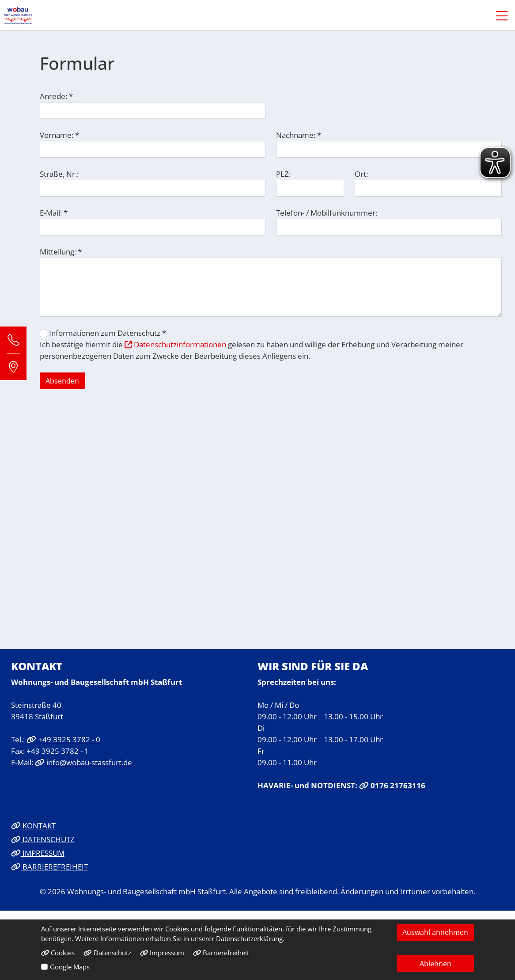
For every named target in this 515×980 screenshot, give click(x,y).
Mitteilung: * (61, 251)
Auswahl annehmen (435, 932)
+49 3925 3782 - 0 (63, 739)
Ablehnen (435, 964)
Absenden (62, 381)
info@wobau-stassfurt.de (83, 762)
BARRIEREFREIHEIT (49, 866)
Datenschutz (107, 953)
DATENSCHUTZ (43, 839)
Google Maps (70, 967)
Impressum (162, 953)
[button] (498, 15)
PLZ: (283, 174)
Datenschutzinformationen (175, 344)
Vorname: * (59, 135)
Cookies (58, 953)
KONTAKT (33, 825)
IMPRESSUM (38, 853)
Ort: (361, 174)
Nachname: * (299, 135)
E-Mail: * (54, 213)
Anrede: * (56, 96)
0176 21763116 (392, 785)
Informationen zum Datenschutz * (108, 333)
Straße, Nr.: (59, 174)
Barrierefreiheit (221, 953)
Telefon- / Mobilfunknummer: (327, 213)
